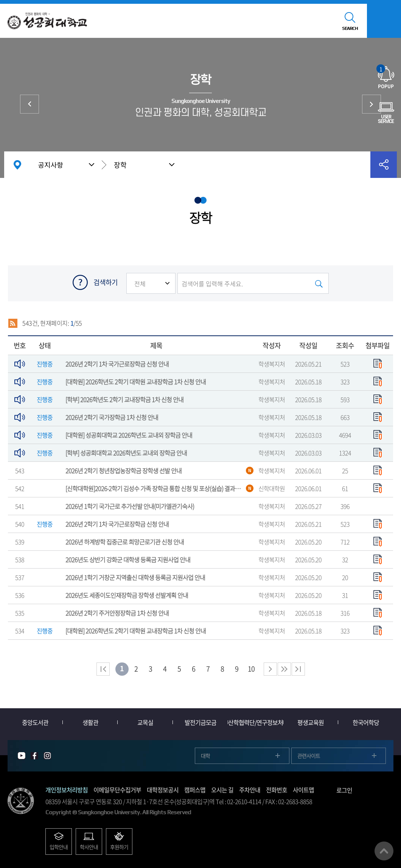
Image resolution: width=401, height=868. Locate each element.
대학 (205, 756)
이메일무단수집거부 (117, 790)
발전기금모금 (201, 722)
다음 (284, 669)
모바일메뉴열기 (384, 21)
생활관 (90, 722)
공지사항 (51, 165)
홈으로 (17, 165)
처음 (103, 669)
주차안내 (250, 790)
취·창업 (371, 104)
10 (251, 669)
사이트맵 (303, 790)
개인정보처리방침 (67, 790)
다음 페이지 (270, 669)
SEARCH (350, 28)
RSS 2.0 (13, 323)
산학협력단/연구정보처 (256, 722)
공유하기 (384, 165)
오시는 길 (222, 790)
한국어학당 (366, 722)
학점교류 (30, 104)
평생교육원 (311, 722)
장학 (120, 165)
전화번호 (277, 790)
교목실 (145, 722)
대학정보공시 (163, 790)
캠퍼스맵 (195, 790)
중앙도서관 (35, 722)
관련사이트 (309, 756)
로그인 (344, 790)
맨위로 (384, 851)
